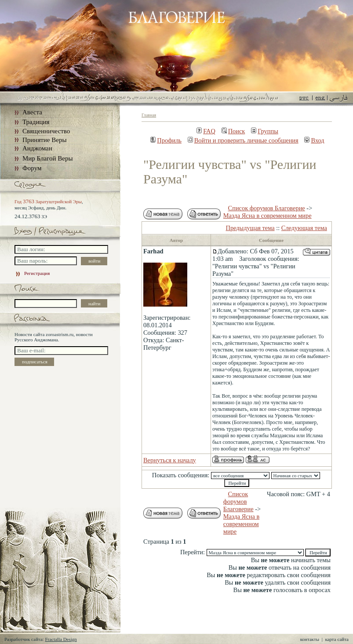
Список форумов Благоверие (267, 208)
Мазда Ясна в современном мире (267, 216)
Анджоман (37, 148)
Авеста (32, 112)
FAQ (206, 131)
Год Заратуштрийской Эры (48, 201)
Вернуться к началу (170, 460)
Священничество (46, 131)
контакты (310, 639)
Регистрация (32, 273)
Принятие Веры (45, 140)
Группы (265, 131)
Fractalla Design (61, 639)
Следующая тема (304, 228)
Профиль (166, 140)
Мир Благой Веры (47, 158)
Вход (314, 140)
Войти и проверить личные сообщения (243, 140)
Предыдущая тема (250, 228)
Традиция (36, 122)
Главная (149, 115)
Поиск (233, 131)
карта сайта (337, 639)
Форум (32, 168)
